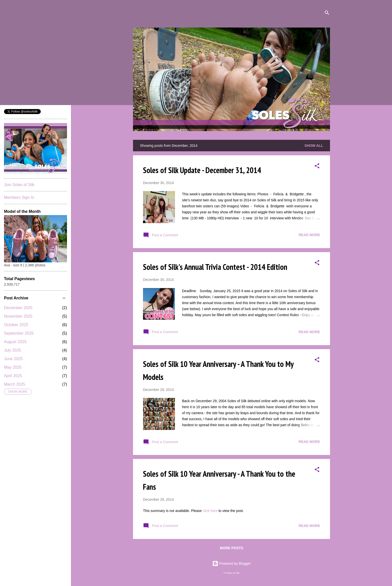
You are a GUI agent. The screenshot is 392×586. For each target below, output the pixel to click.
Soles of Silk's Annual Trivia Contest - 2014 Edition (215, 267)
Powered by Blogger (231, 563)
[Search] (327, 14)
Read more (309, 235)
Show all (314, 146)
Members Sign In (19, 197)
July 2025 (13, 350)
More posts (231, 548)
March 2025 (15, 384)
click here (211, 511)
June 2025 (13, 359)
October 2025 (16, 325)
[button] (317, 167)
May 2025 (13, 367)
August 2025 (15, 342)
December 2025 (18, 308)
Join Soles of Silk (19, 185)
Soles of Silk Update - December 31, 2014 (202, 170)
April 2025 (13, 376)
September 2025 (19, 333)
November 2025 (18, 316)
